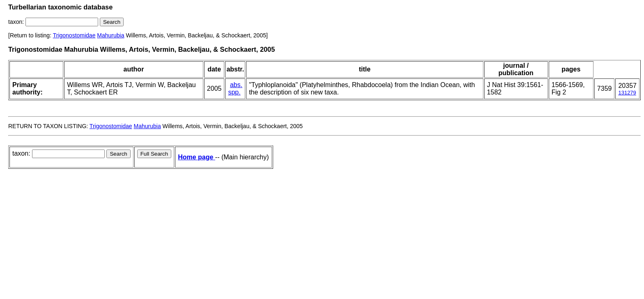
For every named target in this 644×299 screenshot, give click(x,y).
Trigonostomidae (74, 35)
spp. (234, 92)
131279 (627, 93)
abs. (236, 85)
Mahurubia (110, 35)
